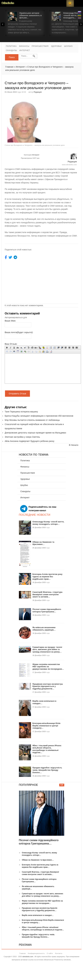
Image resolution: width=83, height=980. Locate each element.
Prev (3, 24)
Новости (8, 3)
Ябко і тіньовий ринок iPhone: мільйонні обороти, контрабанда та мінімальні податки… (47, 749)
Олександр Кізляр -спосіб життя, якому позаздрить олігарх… (48, 523)
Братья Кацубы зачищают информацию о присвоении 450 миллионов (39, 416)
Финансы (24, 46)
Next (81, 24)
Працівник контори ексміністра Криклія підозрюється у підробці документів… (48, 686)
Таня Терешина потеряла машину (21, 412)
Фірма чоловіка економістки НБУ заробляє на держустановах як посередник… (48, 667)
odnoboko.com (28, 957)
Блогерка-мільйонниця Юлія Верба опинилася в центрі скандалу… (46, 726)
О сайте (50, 953)
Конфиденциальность (36, 953)
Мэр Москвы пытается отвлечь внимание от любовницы (32, 420)
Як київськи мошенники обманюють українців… (44, 629)
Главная (9, 67)
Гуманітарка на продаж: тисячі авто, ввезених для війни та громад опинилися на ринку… (47, 649)
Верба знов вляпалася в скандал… (38, 915)
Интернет (25, 50)
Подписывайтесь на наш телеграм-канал (38, 509)
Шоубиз (68, 46)
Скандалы (11, 50)
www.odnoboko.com (69, 165)
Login (63, 3)
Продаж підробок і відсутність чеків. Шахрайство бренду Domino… (47, 770)
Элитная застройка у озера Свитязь (22, 437)
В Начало (74, 445)
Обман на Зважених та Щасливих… (43, 543)
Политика (11, 46)
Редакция (38, 92)
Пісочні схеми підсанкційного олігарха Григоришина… (47, 610)
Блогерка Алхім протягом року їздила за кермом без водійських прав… (47, 577)
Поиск (12, 57)
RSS (70, 3)
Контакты (59, 953)
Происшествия (40, 46)
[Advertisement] (62, 116)
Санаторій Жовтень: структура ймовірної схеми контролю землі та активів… (47, 594)
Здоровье (56, 46)
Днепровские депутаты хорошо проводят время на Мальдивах (35, 433)
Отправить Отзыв (17, 394)
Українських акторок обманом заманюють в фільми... (30, 15)
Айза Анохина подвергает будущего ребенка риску (29, 441)
